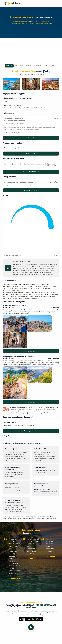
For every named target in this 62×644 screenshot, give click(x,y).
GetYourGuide (32, 407)
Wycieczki (53, 66)
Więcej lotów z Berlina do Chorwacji (23, 24)
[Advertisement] (31, 49)
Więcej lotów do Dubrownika (40, 22)
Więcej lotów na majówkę (44, 24)
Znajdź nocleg (31, 153)
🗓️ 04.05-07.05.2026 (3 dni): (14, 107)
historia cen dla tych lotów (14, 132)
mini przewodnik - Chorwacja (47, 493)
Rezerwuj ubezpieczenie (31, 190)
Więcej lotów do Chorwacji (21, 22)
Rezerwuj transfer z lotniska (31, 172)
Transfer (28, 66)
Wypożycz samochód (31, 431)
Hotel (21, 66)
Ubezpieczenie (38, 66)
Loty (16, 66)
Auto (46, 66)
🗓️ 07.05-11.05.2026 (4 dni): (36, 107)
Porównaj (18, 489)
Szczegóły (9, 66)
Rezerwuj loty (31, 138)
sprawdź (8, 508)
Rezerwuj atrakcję (31, 351)
